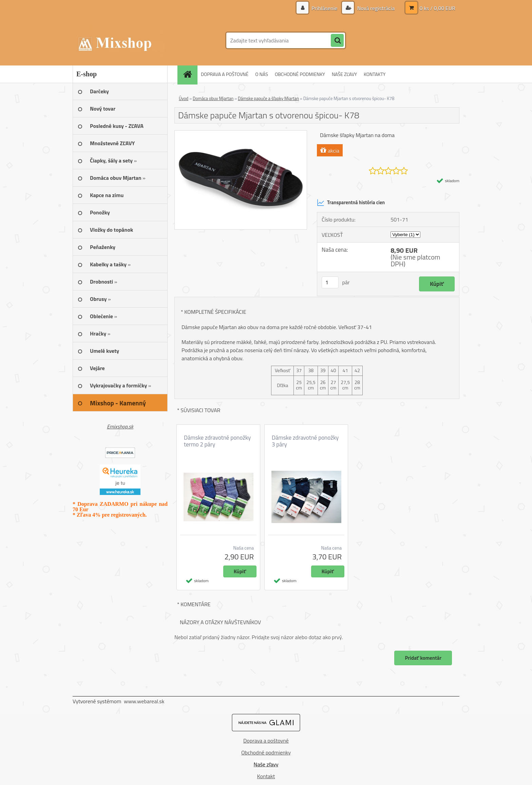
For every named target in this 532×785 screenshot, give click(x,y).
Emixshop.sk (120, 426)
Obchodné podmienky (266, 752)
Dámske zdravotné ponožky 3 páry (305, 441)
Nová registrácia (375, 8)
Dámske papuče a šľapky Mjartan (268, 98)
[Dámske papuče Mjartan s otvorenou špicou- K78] (241, 133)
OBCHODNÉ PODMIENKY (300, 74)
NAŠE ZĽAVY (344, 74)
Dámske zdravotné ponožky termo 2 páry (217, 441)
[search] (337, 41)
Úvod (184, 98)
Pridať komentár (423, 658)
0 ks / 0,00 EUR (437, 8)
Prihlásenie (325, 8)
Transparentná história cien (351, 203)
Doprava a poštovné (266, 741)
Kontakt (266, 776)
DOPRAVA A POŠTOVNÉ (225, 74)
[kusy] (330, 282)
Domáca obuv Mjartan (213, 98)
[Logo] (119, 40)
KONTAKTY (375, 74)
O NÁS (262, 74)
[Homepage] (190, 74)
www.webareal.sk (144, 701)
